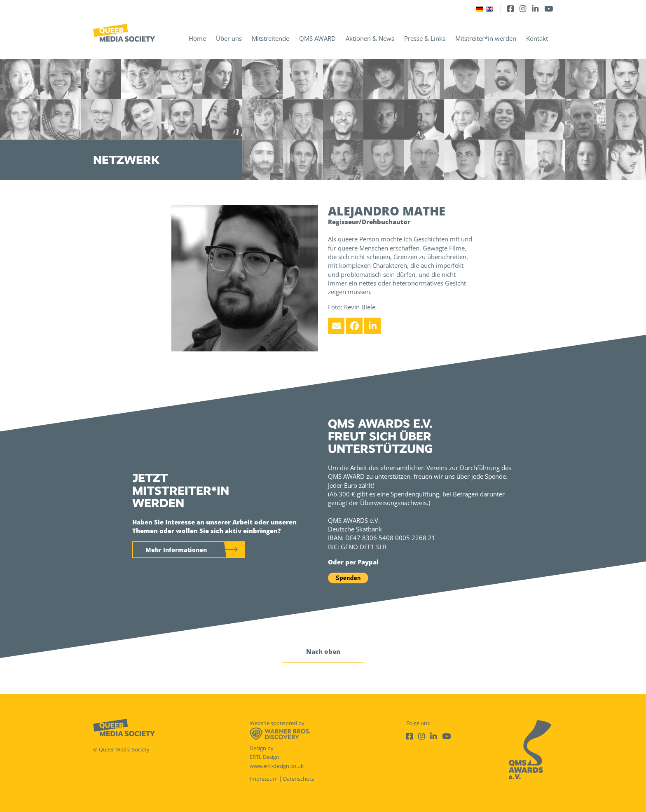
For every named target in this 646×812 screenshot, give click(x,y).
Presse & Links (425, 38)
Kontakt (537, 38)
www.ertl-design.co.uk (277, 766)
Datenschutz (298, 779)
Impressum (264, 779)
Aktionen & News (370, 38)
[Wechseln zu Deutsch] (480, 8)
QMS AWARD (317, 38)
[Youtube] (549, 8)
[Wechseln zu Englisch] (489, 8)
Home (197, 38)
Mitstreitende (270, 38)
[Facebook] (510, 8)
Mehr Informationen (176, 550)
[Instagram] (523, 8)
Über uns (229, 38)
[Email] (336, 326)
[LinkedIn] (535, 8)
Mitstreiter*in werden (486, 38)
